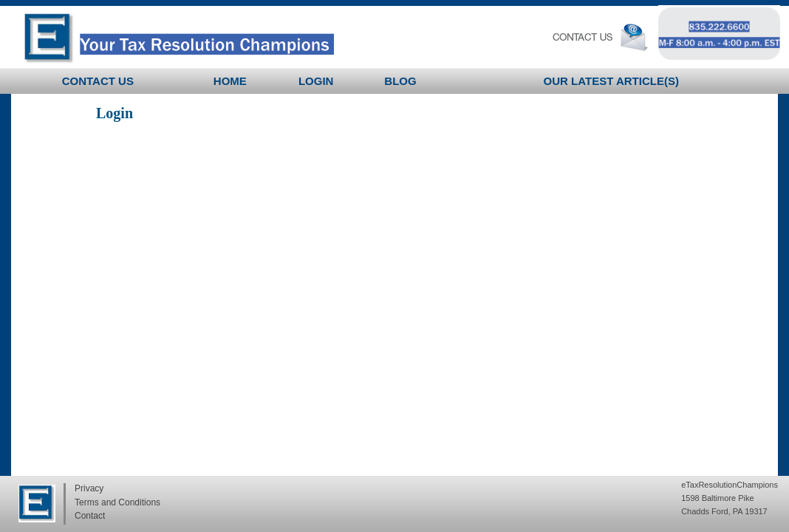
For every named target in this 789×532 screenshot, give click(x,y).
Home (230, 81)
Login (316, 81)
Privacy (89, 488)
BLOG (400, 81)
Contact (90, 516)
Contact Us (98, 81)
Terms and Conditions (117, 502)
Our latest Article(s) (611, 81)
